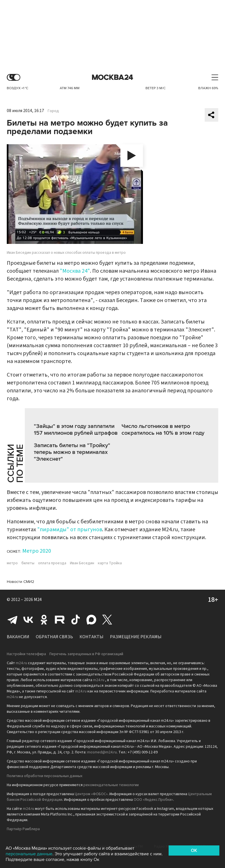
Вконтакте (28, 620)
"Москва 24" (75, 271)
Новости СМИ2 (20, 582)
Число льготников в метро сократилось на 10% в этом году (163, 430)
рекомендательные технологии (111, 785)
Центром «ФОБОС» (91, 794)
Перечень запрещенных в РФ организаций (86, 654)
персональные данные (29, 854)
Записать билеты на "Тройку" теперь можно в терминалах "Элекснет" (72, 452)
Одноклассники (44, 620)
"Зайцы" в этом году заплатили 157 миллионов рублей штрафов (76, 430)
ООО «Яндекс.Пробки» (153, 800)
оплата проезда (52, 563)
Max (91, 620)
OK (194, 850)
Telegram (12, 620)
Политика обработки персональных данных (45, 776)
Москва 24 (112, 77)
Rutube (60, 620)
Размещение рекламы (136, 637)
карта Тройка (110, 563)
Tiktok (76, 620)
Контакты (91, 637)
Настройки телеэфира (26, 654)
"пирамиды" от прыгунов (70, 530)
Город (53, 111)
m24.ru (21, 663)
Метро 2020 (37, 551)
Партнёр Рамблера (23, 829)
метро (12, 563)
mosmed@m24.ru (102, 752)
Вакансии (18, 637)
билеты (28, 563)
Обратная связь (54, 637)
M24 (38, 600)
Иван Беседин (82, 563)
